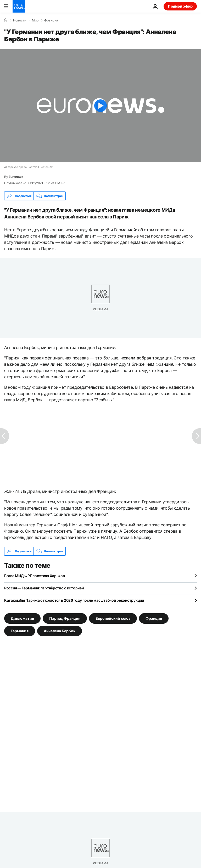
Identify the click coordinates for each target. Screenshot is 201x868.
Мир (35, 20)
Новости (20, 20)
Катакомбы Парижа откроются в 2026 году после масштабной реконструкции (74, 600)
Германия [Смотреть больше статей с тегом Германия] (20, 631)
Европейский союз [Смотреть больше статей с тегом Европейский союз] (113, 618)
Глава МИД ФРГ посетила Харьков (35, 576)
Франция (51, 20)
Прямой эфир (180, 6)
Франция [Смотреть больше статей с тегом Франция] (154, 618)
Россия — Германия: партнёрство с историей (44, 588)
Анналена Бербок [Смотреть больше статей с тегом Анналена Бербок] (60, 631)
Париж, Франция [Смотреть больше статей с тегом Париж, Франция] (65, 618)
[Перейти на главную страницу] (19, 6)
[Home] (6, 20)
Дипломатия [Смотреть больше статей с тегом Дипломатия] (22, 618)
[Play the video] (100, 106)
